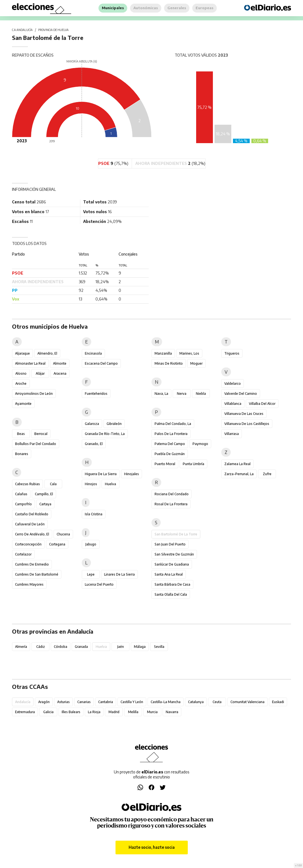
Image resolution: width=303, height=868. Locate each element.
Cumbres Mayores (29, 584)
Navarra (172, 712)
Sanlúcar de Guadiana (172, 564)
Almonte (60, 363)
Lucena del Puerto (99, 584)
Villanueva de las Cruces (244, 414)
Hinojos (91, 484)
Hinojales (132, 474)
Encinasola (93, 353)
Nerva (182, 394)
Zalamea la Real (237, 464)
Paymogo (200, 444)
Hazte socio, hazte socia (152, 847)
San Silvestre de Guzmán (174, 554)
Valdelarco (233, 383)
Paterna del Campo (170, 444)
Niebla (201, 394)
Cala (53, 484)
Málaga (140, 647)
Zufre (267, 474)
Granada (81, 647)
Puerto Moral (165, 464)
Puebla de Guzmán (170, 454)
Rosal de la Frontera (171, 504)
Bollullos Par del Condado (36, 444)
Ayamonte (23, 404)
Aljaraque (22, 353)
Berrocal (41, 434)
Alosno (21, 373)
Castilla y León (132, 702)
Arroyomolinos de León (34, 394)
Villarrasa (232, 434)
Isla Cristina (94, 514)
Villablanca (233, 404)
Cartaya (45, 504)
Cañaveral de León (30, 524)
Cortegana (57, 544)
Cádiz (41, 647)
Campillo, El (44, 494)
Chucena (63, 534)
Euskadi (278, 702)
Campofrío (23, 504)
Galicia (48, 712)
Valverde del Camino (241, 394)
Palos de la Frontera (171, 434)
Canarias (84, 702)
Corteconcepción (28, 544)
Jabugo (91, 544)
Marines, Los (189, 353)
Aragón (44, 702)
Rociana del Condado (172, 494)
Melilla (133, 712)
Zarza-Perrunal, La (239, 474)
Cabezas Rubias (27, 484)
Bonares (22, 454)
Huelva (110, 484)
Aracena (60, 373)
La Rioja (94, 712)
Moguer (196, 363)
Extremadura (25, 712)
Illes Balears (71, 712)
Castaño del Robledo (32, 514)
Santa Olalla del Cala (171, 594)
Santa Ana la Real (169, 574)
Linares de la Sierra (119, 574)
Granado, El (94, 444)
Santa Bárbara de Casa (172, 584)
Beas (21, 434)
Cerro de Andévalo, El (32, 534)
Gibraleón (114, 424)
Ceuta (217, 702)
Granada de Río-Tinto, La (105, 434)
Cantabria (106, 702)
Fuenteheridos (96, 394)
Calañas (21, 494)
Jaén (121, 647)
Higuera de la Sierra (101, 474)
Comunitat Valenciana (247, 702)
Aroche (21, 383)
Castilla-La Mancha (166, 702)
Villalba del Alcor (262, 404)
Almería (21, 647)
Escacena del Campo (101, 363)
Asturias (63, 702)
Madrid (114, 712)
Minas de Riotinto (169, 363)
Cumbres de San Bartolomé (37, 574)
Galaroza (92, 424)
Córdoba (61, 647)
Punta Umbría (193, 464)
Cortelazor (23, 554)
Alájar (40, 373)
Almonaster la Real (30, 363)
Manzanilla (163, 353)
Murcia (152, 712)
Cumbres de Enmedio (32, 564)
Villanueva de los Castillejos (247, 424)
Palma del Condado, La (173, 424)
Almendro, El (47, 353)
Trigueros (232, 353)
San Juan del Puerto (170, 544)
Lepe (91, 574)
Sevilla (159, 647)
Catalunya (196, 702)
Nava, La (161, 394)
